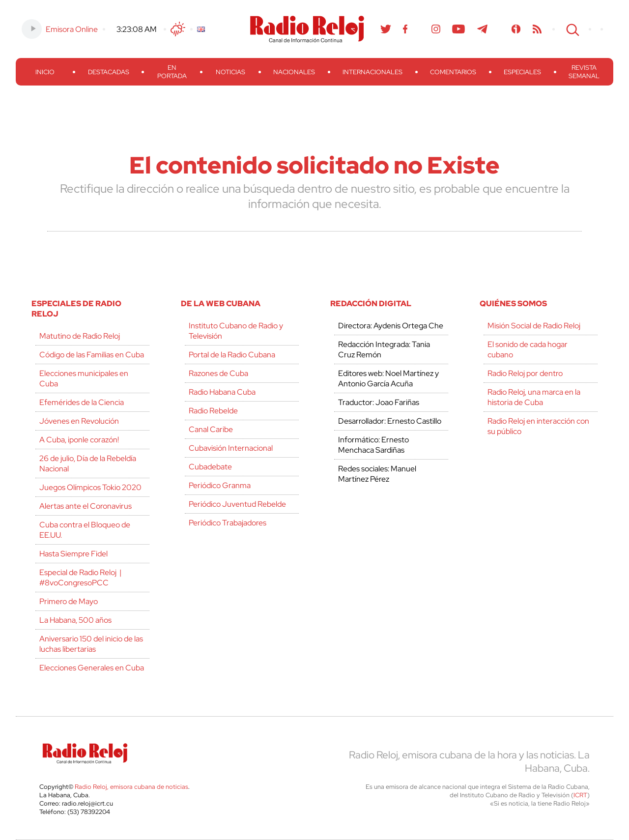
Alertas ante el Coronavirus (86, 506)
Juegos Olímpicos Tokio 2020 (90, 487)
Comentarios (453, 72)
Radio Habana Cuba (222, 392)
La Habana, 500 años (75, 620)
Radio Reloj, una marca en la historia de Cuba (534, 397)
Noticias (230, 72)
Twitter (386, 29)
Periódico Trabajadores (228, 523)
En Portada (172, 72)
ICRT (580, 795)
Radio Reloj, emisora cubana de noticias (131, 787)
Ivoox (516, 29)
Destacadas (109, 72)
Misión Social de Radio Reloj (534, 326)
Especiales (522, 72)
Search (572, 29)
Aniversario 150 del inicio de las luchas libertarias (91, 644)
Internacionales (372, 72)
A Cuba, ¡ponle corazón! (79, 440)
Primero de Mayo (69, 601)
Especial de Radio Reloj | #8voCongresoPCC (80, 578)
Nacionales (294, 72)
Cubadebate (210, 467)
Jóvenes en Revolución (79, 421)
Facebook (405, 29)
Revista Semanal (584, 72)
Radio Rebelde (213, 411)
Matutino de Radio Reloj (80, 336)
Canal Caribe (211, 429)
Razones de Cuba (218, 373)
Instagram (436, 29)
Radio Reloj (307, 29)
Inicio (45, 72)
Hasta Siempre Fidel (73, 554)
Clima (178, 29)
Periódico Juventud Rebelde (237, 504)
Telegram (483, 29)
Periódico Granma (220, 485)
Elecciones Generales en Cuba (92, 668)
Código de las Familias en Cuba (92, 355)
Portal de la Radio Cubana (232, 355)
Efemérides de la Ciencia (82, 402)
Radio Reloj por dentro (525, 373)
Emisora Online (72, 29)
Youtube (459, 29)
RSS (537, 29)
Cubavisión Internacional (231, 448)
